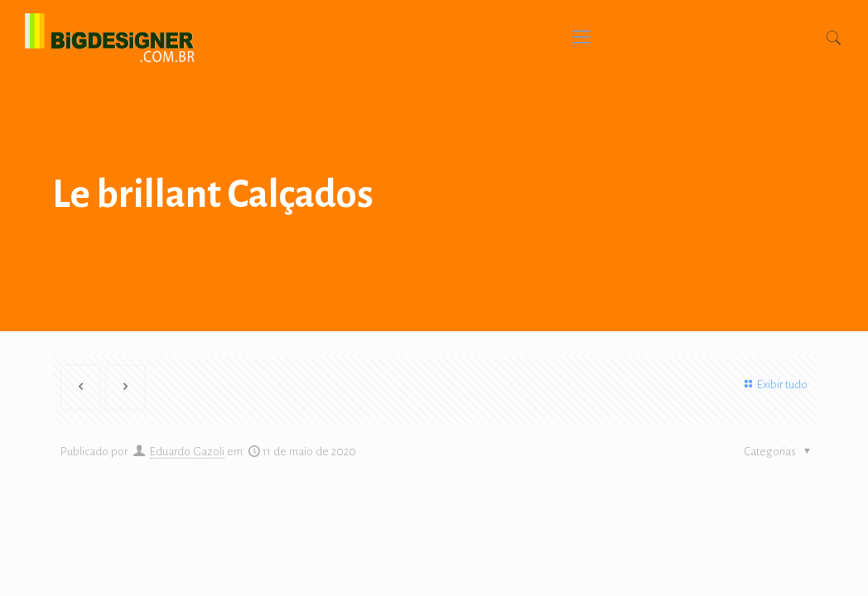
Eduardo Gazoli (187, 452)
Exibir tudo (774, 385)
